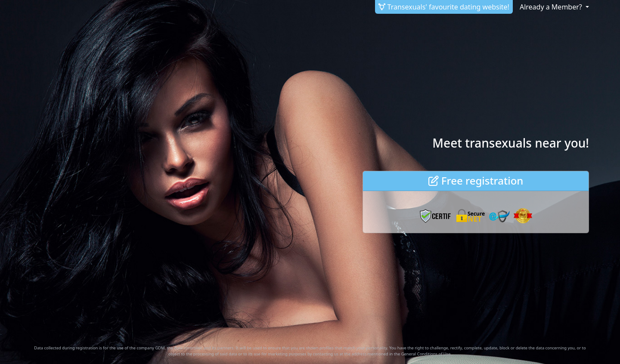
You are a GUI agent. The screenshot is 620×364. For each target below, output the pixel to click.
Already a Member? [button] (552, 7)
